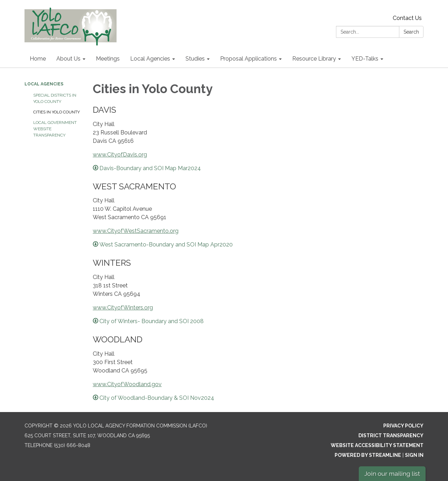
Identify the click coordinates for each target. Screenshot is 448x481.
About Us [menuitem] (68, 59)
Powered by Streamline (368, 455)
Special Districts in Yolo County (55, 98)
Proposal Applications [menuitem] (248, 59)
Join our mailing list (392, 473)
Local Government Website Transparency (55, 129)
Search (411, 32)
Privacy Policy (403, 426)
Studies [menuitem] (195, 59)
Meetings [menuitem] (108, 59)
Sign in (414, 455)
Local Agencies (44, 84)
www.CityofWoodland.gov (127, 384)
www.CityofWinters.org (123, 308)
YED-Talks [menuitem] (365, 59)
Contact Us (407, 18)
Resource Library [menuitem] (314, 59)
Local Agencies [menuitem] (150, 59)
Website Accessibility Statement (377, 445)
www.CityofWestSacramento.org (136, 231)
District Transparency (391, 435)
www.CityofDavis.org (120, 155)
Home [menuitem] (38, 59)
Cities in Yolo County (57, 112)
